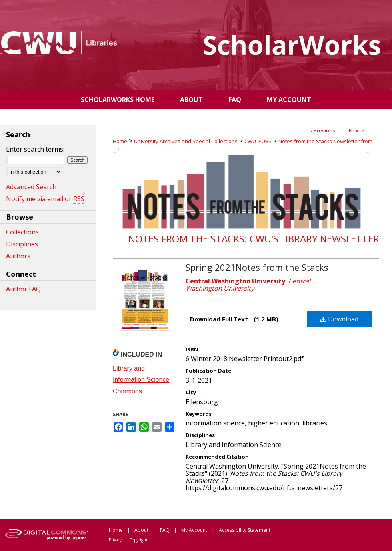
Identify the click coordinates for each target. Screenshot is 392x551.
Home (120, 141)
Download (339, 319)
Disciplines (22, 244)
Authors (18, 256)
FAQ (165, 530)
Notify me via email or (45, 199)
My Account (194, 530)
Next (354, 130)
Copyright (138, 540)
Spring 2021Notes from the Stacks (257, 267)
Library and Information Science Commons (141, 380)
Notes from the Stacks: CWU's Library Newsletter (254, 239)
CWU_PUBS (258, 141)
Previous (324, 130)
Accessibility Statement (245, 530)
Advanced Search (31, 187)
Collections (22, 232)
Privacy (115, 540)
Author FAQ (23, 289)
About (141, 530)
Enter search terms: (35, 149)
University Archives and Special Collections (186, 141)
